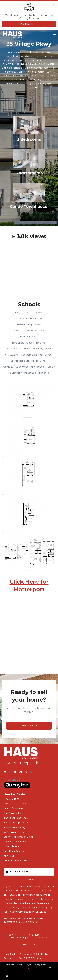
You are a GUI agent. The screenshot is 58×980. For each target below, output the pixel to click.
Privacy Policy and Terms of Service (28, 912)
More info (32, 969)
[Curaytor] (17, 788)
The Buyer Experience (16, 818)
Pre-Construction (13, 813)
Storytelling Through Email (18, 837)
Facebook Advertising (15, 842)
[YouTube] (21, 772)
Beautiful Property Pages (17, 823)
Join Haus (9, 856)
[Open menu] (54, 35)
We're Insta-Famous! (15, 832)
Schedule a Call (12, 846)
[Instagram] (26, 772)
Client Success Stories (15, 804)
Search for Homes (13, 808)
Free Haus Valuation (14, 851)
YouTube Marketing (14, 827)
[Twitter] (10, 772)
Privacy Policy (29, 944)
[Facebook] (5, 772)
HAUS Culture (11, 799)
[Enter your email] (32, 872)
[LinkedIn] (15, 772)
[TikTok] (31, 772)
